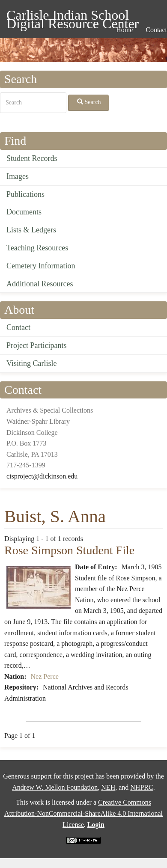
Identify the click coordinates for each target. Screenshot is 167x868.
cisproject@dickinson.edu (42, 476)
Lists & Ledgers (31, 230)
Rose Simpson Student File (69, 550)
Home (124, 30)
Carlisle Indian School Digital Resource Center (73, 16)
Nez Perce (45, 676)
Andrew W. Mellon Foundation (55, 787)
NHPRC (142, 787)
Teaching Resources (37, 248)
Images (18, 176)
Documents (24, 212)
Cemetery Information (41, 266)
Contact (18, 327)
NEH (108, 787)
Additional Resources (40, 284)
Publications (25, 194)
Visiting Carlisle (31, 363)
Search (89, 102)
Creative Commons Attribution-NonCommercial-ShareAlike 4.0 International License (83, 813)
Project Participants (36, 345)
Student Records (32, 158)
